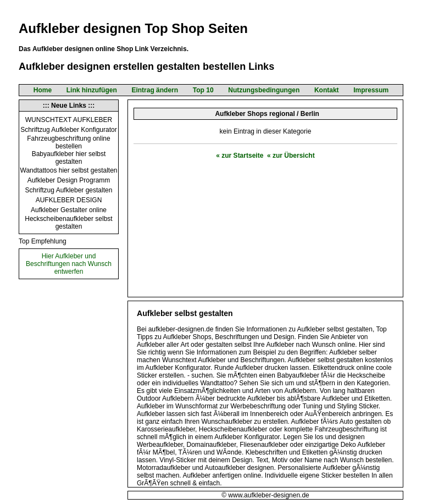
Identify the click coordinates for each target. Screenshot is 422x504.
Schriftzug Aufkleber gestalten (69, 190)
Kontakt (327, 90)
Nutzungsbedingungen (264, 90)
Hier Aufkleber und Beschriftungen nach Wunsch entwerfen (69, 264)
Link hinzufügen (92, 90)
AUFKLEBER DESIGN (69, 200)
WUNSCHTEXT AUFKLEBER (69, 120)
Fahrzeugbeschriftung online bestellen (68, 142)
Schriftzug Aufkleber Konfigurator (68, 130)
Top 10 (203, 90)
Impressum (371, 90)
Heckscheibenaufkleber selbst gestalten (68, 223)
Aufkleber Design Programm (69, 180)
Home (43, 90)
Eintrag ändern (155, 90)
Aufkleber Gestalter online (69, 210)
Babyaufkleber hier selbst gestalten (69, 158)
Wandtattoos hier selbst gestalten (69, 170)
